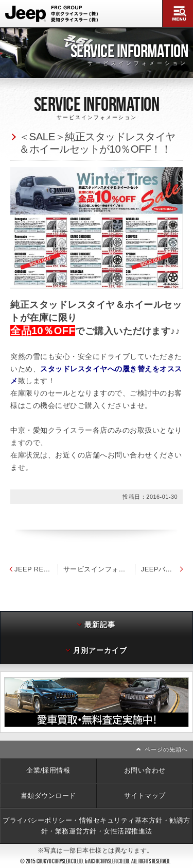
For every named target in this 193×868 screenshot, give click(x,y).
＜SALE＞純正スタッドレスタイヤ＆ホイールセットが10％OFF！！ (97, 143)
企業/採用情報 (48, 770)
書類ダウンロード (48, 796)
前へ (2, 702)
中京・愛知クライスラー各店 (59, 430)
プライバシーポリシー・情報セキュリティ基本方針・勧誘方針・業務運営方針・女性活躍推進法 (97, 825)
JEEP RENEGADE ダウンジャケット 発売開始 (33, 569)
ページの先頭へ (166, 749)
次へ (191, 702)
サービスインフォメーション (100, 569)
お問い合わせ (145, 770)
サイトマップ (145, 796)
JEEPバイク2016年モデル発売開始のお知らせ (163, 569)
